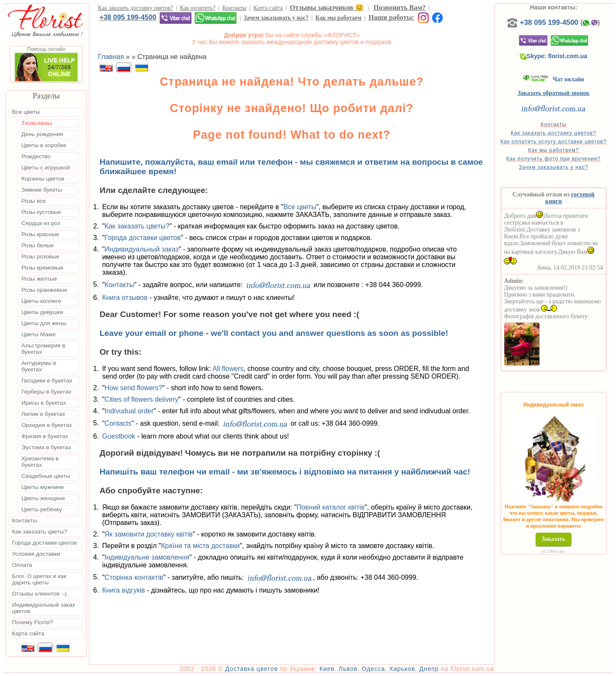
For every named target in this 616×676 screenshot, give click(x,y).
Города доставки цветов (142, 238)
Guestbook (119, 436)
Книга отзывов (125, 298)
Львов (348, 669)
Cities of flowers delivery (141, 399)
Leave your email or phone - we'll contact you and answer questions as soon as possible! (274, 333)
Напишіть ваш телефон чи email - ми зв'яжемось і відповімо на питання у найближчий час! (285, 472)
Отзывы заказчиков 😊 (326, 7)
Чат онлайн (553, 79)
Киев (327, 669)
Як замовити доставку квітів (148, 534)
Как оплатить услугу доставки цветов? (554, 142)
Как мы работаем (338, 18)
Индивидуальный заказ (141, 249)
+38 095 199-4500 (128, 17)
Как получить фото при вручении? (554, 159)
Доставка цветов (251, 669)
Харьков (402, 669)
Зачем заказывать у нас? (276, 18)
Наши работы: (391, 17)
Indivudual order (129, 411)
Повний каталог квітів (330, 507)
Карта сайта (268, 8)
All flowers (228, 369)
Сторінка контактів (134, 577)
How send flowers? (133, 388)
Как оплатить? (198, 8)
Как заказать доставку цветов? (135, 8)
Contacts (118, 423)
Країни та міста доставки (200, 546)
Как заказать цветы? (137, 226)
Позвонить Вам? (400, 7)
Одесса (373, 669)
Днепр (429, 669)
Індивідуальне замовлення (147, 557)
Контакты (234, 8)
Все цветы (300, 207)
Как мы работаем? (554, 150)
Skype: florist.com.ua (554, 56)
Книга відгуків (124, 590)
